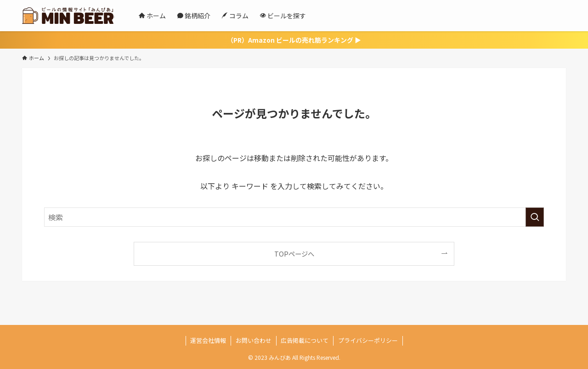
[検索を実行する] (535, 217)
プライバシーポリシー (368, 340)
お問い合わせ (254, 340)
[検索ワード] (294, 217)
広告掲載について (305, 340)
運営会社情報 (208, 340)
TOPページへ (294, 254)
